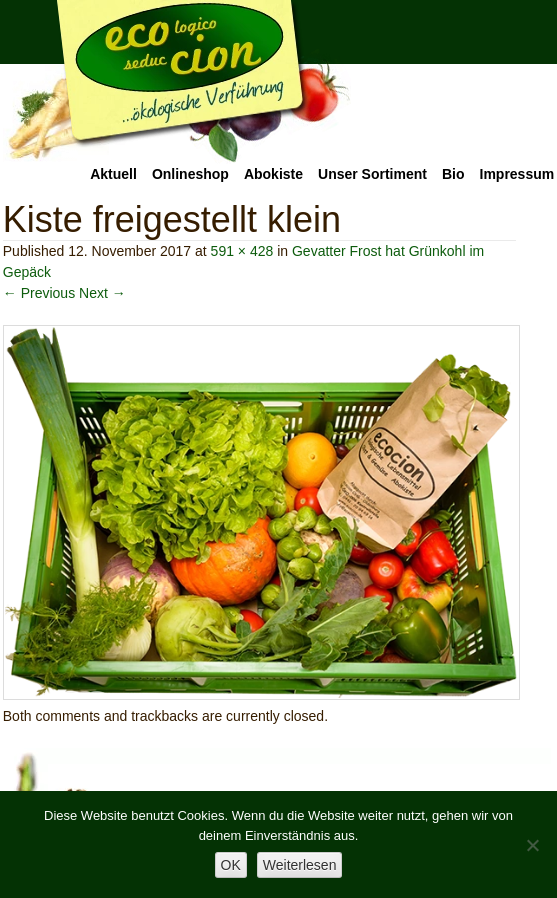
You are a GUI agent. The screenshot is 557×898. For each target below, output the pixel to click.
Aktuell (113, 174)
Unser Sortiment (372, 174)
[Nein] (532, 845)
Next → (102, 293)
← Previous (39, 293)
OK (231, 865)
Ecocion (177, 82)
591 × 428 (242, 251)
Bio (453, 174)
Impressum (517, 174)
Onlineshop (190, 174)
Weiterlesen (300, 865)
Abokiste (273, 174)
